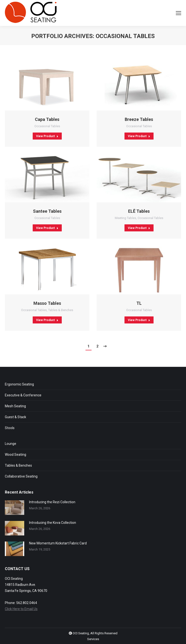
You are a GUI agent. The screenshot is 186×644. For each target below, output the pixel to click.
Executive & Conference (23, 395)
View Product (47, 136)
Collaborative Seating (21, 476)
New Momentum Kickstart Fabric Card (58, 543)
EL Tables (139, 211)
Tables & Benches (61, 310)
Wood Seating (15, 455)
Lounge (11, 444)
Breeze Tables (139, 119)
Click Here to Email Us (21, 609)
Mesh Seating (15, 406)
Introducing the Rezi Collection (52, 502)
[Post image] (15, 508)
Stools (10, 428)
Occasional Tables (47, 126)
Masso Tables (47, 303)
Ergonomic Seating (19, 384)
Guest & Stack (15, 417)
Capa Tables (47, 119)
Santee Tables (47, 211)
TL (139, 303)
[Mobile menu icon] (178, 13)
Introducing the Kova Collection (53, 523)
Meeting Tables (125, 218)
